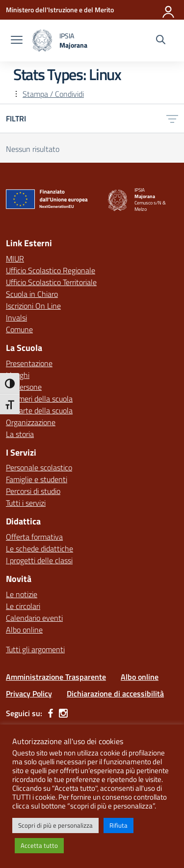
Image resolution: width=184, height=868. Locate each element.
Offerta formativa (34, 537)
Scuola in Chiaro (32, 294)
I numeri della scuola (39, 399)
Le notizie (22, 594)
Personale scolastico (39, 467)
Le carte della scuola (39, 410)
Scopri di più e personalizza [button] (55, 825)
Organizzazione (31, 422)
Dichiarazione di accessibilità (115, 694)
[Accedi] (169, 10)
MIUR (15, 259)
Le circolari (23, 606)
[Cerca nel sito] (161, 41)
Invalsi (16, 318)
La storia (20, 434)
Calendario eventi (34, 618)
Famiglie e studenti (37, 479)
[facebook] (51, 713)
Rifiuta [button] (118, 825)
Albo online (24, 630)
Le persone (24, 387)
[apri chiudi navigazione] (17, 41)
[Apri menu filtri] (172, 118)
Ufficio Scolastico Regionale (51, 270)
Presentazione (29, 363)
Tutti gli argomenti (35, 649)
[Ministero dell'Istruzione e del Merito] (60, 10)
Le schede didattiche (39, 549)
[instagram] (63, 713)
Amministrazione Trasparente (56, 677)
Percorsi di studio (33, 491)
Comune (19, 329)
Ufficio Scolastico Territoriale (51, 282)
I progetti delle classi (39, 560)
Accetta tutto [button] (39, 845)
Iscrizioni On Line (33, 306)
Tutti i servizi (26, 503)
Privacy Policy (29, 694)
